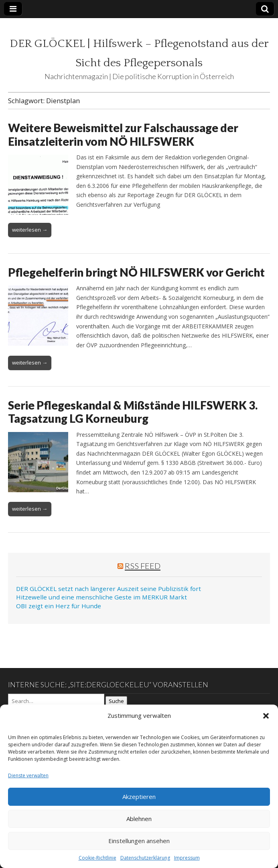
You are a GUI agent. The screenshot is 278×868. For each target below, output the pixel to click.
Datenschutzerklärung (145, 858)
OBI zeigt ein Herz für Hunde (59, 606)
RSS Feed (143, 566)
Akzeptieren (139, 797)
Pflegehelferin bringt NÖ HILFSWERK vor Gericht (136, 272)
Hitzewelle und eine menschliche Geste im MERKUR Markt (101, 597)
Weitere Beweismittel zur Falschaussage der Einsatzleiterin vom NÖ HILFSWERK (123, 134)
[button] (266, 716)
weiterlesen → (30, 230)
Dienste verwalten (28, 775)
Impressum (187, 858)
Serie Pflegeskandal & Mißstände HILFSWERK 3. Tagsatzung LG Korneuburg (133, 412)
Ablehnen (139, 819)
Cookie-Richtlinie (97, 858)
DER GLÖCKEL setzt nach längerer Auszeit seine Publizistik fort (109, 589)
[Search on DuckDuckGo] (56, 701)
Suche (116, 701)
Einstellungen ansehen (139, 841)
